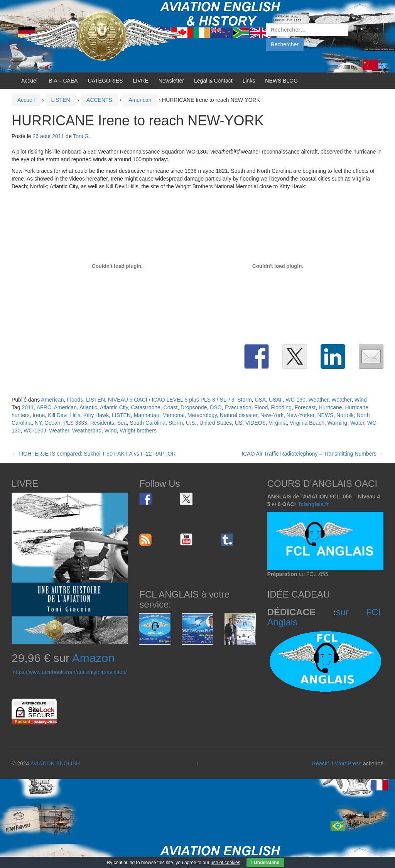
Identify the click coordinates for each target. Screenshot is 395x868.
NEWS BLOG (281, 81)
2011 (28, 407)
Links (249, 81)
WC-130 (296, 400)
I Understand (265, 863)
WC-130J (35, 431)
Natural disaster (239, 415)
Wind (361, 400)
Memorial (174, 415)
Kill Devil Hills (64, 415)
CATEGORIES (106, 81)
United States (216, 423)
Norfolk (345, 415)
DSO (216, 407)
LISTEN (61, 100)
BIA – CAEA (63, 81)
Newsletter (171, 81)
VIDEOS (256, 423)
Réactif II (323, 763)
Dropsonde (194, 407)
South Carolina (148, 423)
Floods (75, 400)
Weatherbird (87, 431)
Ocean (52, 423)
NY (38, 423)
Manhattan (147, 415)
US (239, 423)
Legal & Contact (213, 81)
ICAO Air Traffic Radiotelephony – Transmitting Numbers (312, 454)
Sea (122, 423)
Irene (39, 415)
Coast (171, 407)
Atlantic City (114, 407)
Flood (261, 407)
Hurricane (330, 407)
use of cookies (225, 863)
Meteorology (202, 415)
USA (260, 400)
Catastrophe (146, 407)
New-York (272, 415)
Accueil (30, 81)
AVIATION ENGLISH (55, 763)
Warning (338, 423)
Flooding (281, 407)
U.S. (191, 423)
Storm (244, 400)
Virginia (278, 423)
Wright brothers (138, 431)
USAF (276, 400)
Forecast (305, 407)
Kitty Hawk (96, 415)
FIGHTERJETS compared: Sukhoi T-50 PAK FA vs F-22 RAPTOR (94, 454)
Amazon (93, 658)
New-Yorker (300, 415)
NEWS (325, 415)
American (140, 100)
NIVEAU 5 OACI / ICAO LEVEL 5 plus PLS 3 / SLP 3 (171, 400)
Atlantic (88, 407)
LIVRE (140, 81)
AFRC (44, 407)
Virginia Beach (307, 423)
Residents (102, 423)
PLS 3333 (75, 423)
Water (357, 423)
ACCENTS (99, 100)
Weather (319, 400)
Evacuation (238, 407)
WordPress (348, 763)
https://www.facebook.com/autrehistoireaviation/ (70, 672)
